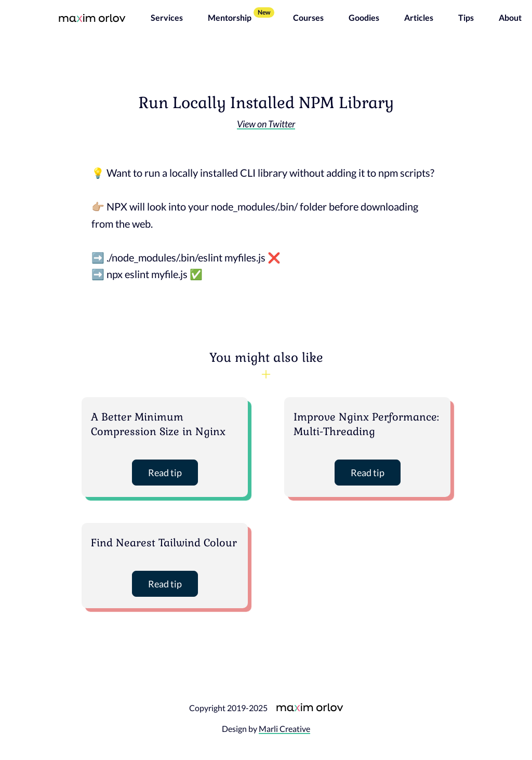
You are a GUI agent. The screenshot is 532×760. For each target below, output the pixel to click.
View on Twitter (266, 124)
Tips (466, 17)
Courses (308, 17)
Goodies (364, 17)
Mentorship (230, 17)
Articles (419, 17)
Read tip (165, 473)
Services (167, 17)
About (510, 17)
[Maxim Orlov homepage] (92, 18)
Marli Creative (284, 729)
